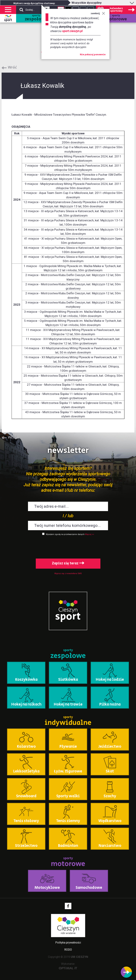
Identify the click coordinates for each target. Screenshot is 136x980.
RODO (68, 950)
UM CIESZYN (79, 957)
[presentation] (68, 546)
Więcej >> (90, 534)
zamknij (98, 14)
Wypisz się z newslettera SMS (68, 573)
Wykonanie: (68, 966)
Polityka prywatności (68, 943)
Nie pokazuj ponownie (93, 55)
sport (8, 20)
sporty (36, 18)
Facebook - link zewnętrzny (68, 906)
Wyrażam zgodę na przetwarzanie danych (65, 534)
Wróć (12, 68)
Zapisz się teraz (68, 563)
